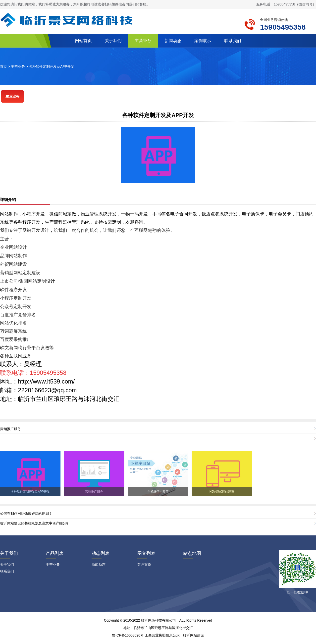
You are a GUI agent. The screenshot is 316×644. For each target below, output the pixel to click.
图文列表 (146, 553)
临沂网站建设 (194, 635)
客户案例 (144, 565)
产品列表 (55, 553)
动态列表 (101, 553)
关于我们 (113, 41)
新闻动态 (173, 41)
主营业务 (143, 41)
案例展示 (203, 41)
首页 (3, 66)
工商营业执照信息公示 (162, 635)
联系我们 (233, 41)
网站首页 (83, 41)
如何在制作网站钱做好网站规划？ (26, 514)
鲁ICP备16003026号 (128, 635)
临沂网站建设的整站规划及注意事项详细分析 (35, 523)
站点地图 (192, 553)
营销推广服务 (10, 429)
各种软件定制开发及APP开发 (52, 66)
